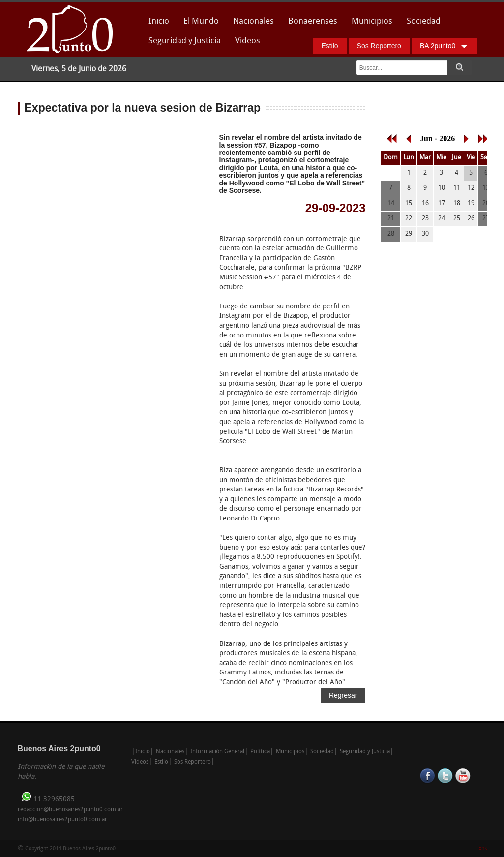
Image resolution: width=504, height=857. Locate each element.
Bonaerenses (310, 24)
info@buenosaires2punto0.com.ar (62, 820)
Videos (248, 41)
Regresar (343, 695)
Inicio (159, 21)
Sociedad (424, 21)
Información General (218, 752)
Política (260, 752)
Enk (483, 848)
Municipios (372, 21)
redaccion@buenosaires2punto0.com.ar (70, 810)
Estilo (329, 46)
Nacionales (253, 21)
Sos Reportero (379, 46)
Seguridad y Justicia (185, 41)
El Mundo (201, 21)
